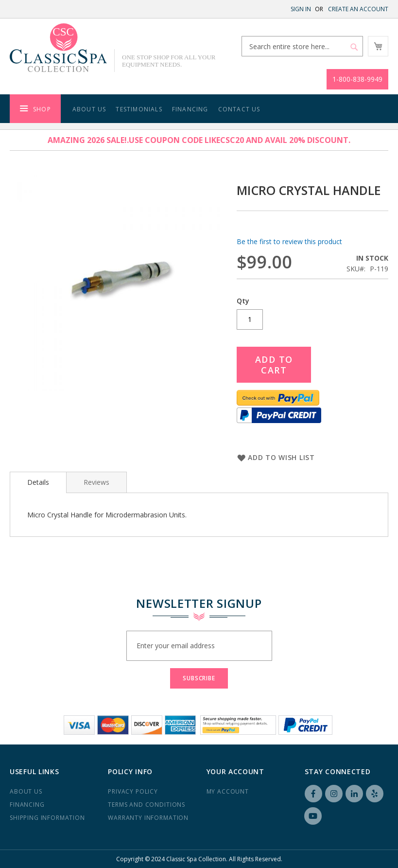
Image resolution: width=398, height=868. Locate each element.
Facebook (313, 794)
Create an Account (358, 9)
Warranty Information (148, 818)
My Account (228, 791)
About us (26, 791)
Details (38, 482)
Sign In (301, 9)
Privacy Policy (133, 791)
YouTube (313, 816)
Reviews (96, 482)
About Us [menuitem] (89, 109)
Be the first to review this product (289, 241)
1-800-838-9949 (357, 79)
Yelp (375, 794)
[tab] (38, 482)
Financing (27, 805)
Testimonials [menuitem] (139, 109)
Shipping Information (47, 818)
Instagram (334, 794)
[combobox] (302, 46)
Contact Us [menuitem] (239, 109)
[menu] (199, 109)
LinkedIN (354, 794)
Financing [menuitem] (190, 109)
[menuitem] (35, 109)
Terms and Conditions (147, 805)
